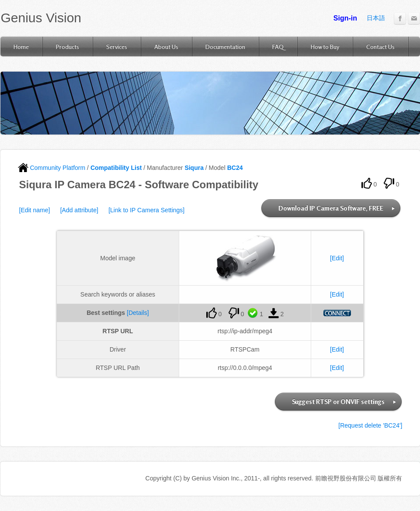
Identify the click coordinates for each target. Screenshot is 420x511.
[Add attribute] (79, 210)
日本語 (376, 18)
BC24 (235, 168)
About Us (166, 47)
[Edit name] (35, 210)
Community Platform (52, 168)
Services (117, 47)
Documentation (225, 47)
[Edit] (337, 258)
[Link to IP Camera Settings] (146, 210)
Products (68, 47)
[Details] (138, 313)
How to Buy (325, 47)
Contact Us (380, 47)
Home (21, 47)
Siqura (194, 168)
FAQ (278, 47)
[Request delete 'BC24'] (370, 425)
